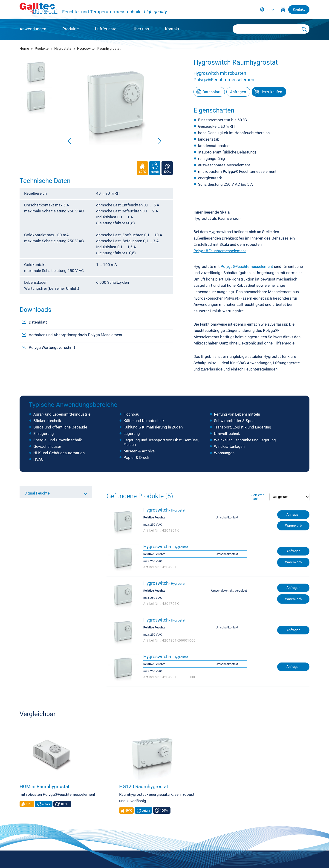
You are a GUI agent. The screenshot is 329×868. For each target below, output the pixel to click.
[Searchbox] (266, 29)
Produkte (71, 29)
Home (24, 49)
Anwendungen (33, 29)
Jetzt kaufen (271, 92)
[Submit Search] (304, 29)
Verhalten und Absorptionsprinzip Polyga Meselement (76, 335)
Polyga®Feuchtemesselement (220, 251)
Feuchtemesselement (250, 171)
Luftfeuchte (106, 29)
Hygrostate (63, 49)
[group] (115, 102)
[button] (160, 141)
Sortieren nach (258, 497)
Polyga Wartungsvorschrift (52, 347)
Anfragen (238, 92)
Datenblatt (38, 322)
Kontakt (172, 29)
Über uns (141, 29)
